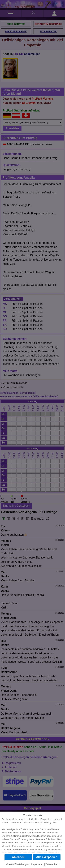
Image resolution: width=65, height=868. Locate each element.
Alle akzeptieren (47, 857)
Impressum (37, 864)
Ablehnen (18, 857)
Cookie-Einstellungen (18, 864)
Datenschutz (52, 864)
